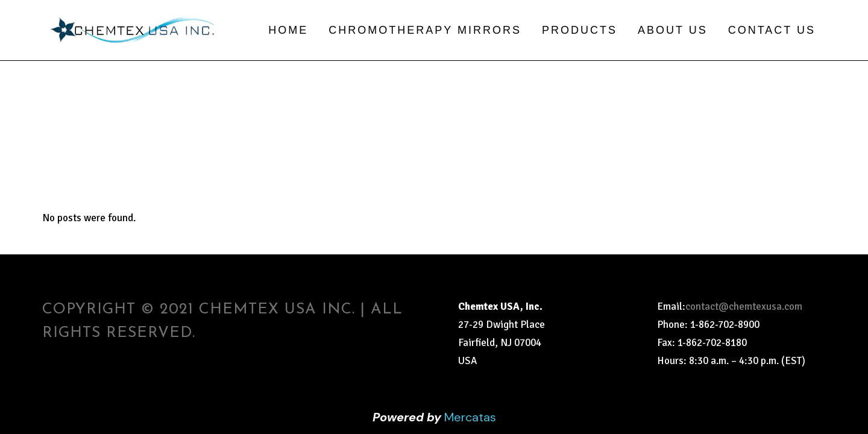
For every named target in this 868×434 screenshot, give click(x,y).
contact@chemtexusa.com (744, 307)
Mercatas (470, 417)
